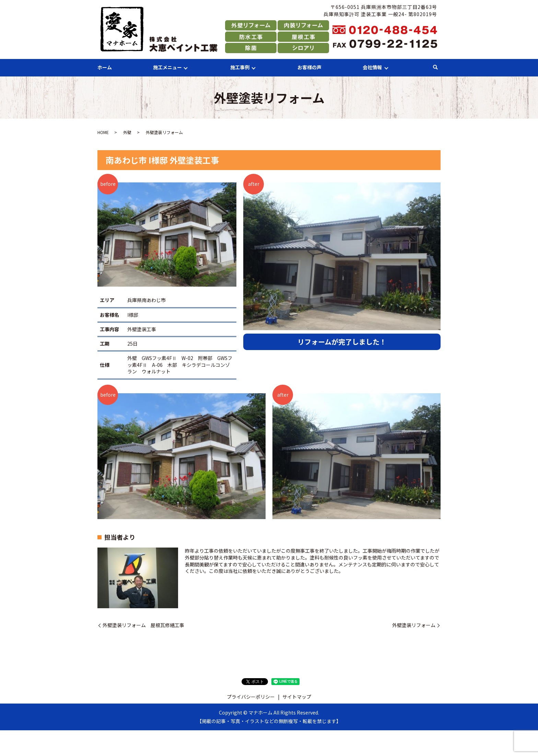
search (435, 68)
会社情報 (372, 67)
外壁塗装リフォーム (414, 625)
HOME (103, 132)
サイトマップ (297, 697)
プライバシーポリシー (251, 697)
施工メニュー (167, 67)
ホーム (105, 67)
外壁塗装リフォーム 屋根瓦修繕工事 (143, 625)
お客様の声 (309, 67)
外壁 (127, 132)
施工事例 (240, 67)
